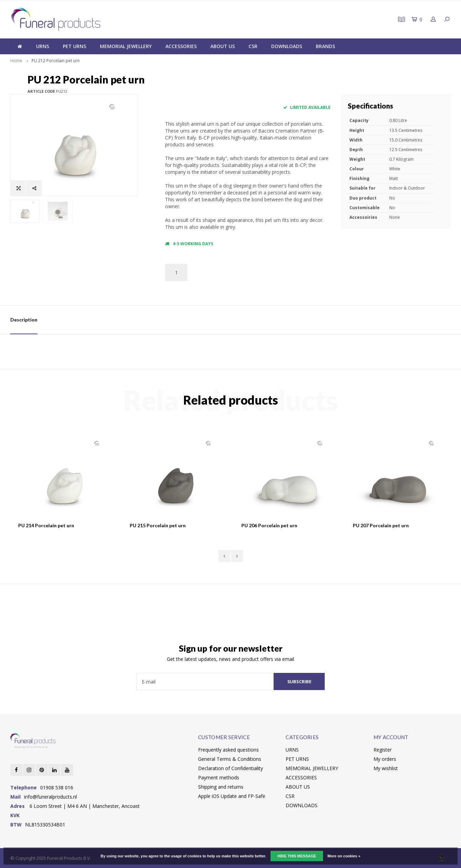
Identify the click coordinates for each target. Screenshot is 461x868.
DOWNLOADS (287, 46)
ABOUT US (223, 46)
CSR (253, 46)
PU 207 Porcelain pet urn (381, 525)
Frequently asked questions (228, 750)
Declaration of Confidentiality (231, 768)
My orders (385, 759)
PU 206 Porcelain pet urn (269, 525)
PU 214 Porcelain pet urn (46, 525)
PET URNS (74, 46)
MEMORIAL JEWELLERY (126, 46)
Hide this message (297, 856)
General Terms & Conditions (230, 759)
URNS (43, 46)
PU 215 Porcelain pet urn (158, 525)
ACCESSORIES (181, 46)
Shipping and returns (221, 787)
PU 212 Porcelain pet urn (56, 61)
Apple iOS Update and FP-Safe (232, 796)
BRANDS (325, 46)
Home (16, 61)
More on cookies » (344, 856)
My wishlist (386, 768)
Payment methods (219, 777)
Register (383, 750)
